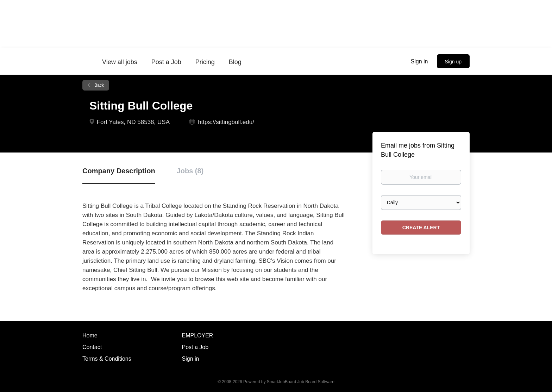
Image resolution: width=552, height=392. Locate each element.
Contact (92, 347)
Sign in (419, 61)
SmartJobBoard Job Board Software (301, 382)
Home (90, 335)
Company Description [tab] (119, 171)
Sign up (453, 62)
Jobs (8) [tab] (190, 171)
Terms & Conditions (107, 359)
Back (99, 85)
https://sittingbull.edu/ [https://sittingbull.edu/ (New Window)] (226, 122)
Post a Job (195, 347)
